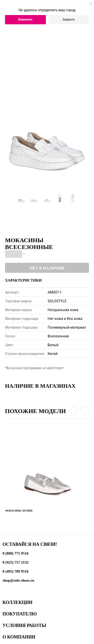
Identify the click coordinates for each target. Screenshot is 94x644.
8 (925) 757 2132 (16, 562)
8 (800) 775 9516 (16, 553)
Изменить (25, 20)
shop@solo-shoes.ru (18, 580)
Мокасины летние (19, 511)
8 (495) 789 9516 (16, 571)
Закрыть (69, 20)
